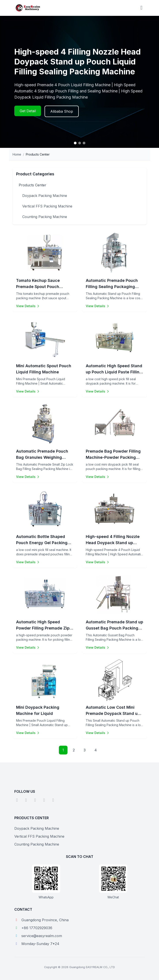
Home (17, 154)
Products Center (33, 185)
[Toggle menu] (142, 8)
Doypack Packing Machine (45, 196)
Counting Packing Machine (45, 217)
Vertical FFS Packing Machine (47, 206)
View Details (28, 306)
